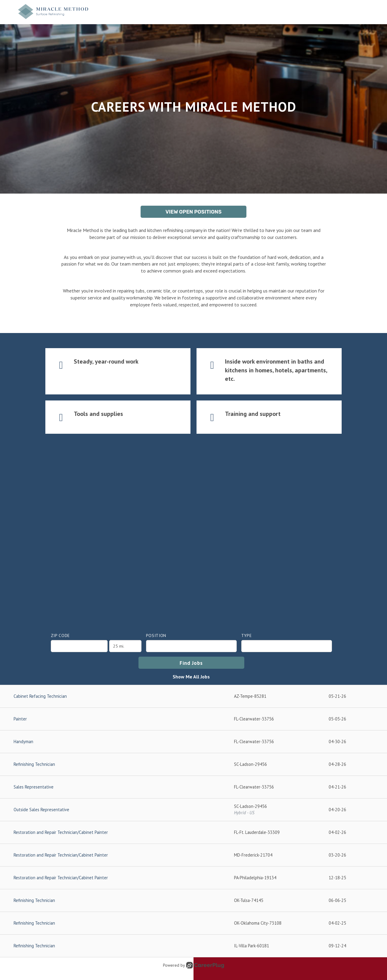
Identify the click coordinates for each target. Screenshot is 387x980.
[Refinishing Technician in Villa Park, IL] (193, 946)
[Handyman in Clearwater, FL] (193, 742)
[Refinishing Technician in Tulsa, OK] (193, 901)
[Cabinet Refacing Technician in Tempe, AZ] (193, 696)
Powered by (193, 965)
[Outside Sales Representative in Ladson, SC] (193, 810)
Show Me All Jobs (191, 677)
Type (247, 635)
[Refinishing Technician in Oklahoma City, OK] (193, 923)
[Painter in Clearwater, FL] (193, 719)
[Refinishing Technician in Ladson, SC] (193, 764)
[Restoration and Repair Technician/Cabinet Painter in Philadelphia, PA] (193, 878)
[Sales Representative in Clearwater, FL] (193, 787)
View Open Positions (193, 212)
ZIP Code (60, 635)
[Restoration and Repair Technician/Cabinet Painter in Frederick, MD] (193, 855)
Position (156, 635)
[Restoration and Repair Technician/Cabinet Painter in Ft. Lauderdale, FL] (193, 833)
